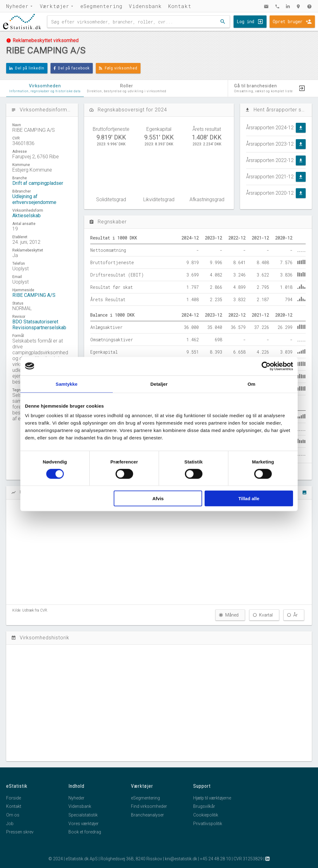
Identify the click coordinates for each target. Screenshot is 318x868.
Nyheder (17, 6)
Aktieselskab (26, 216)
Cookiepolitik (206, 815)
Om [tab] (251, 384)
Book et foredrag (85, 832)
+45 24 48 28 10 (215, 859)
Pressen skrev (20, 832)
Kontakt (180, 6)
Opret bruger (288, 21)
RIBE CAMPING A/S (34, 295)
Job (10, 824)
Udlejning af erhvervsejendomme (34, 199)
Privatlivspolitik (208, 824)
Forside (14, 798)
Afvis (158, 498)
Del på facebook (72, 68)
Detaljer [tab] (159, 384)
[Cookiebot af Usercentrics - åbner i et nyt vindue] (266, 366)
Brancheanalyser (147, 815)
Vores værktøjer (84, 824)
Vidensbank (145, 6)
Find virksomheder (149, 806)
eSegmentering (102, 6)
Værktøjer (55, 6)
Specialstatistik (83, 815)
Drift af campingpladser (38, 183)
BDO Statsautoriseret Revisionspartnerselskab (39, 325)
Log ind (245, 21)
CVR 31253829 (248, 859)
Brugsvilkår (204, 806)
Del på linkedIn (27, 68)
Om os (13, 815)
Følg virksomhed (118, 68)
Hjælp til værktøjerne (212, 798)
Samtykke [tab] (67, 384)
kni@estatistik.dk (181, 859)
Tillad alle (249, 498)
